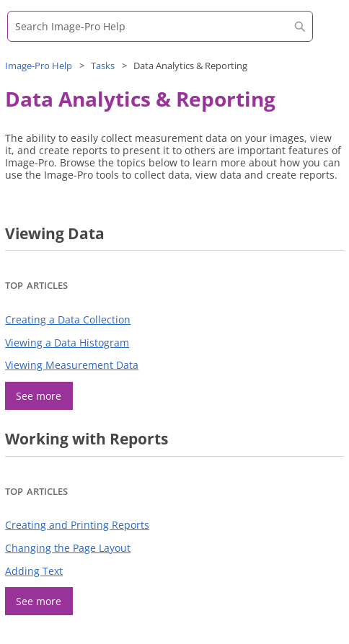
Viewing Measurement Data (72, 365)
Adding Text (34, 571)
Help (39, 66)
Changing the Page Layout (68, 548)
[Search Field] (160, 26)
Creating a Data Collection (68, 319)
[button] (300, 26)
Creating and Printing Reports (77, 525)
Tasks (103, 66)
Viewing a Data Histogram (67, 343)
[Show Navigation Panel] (324, 32)
